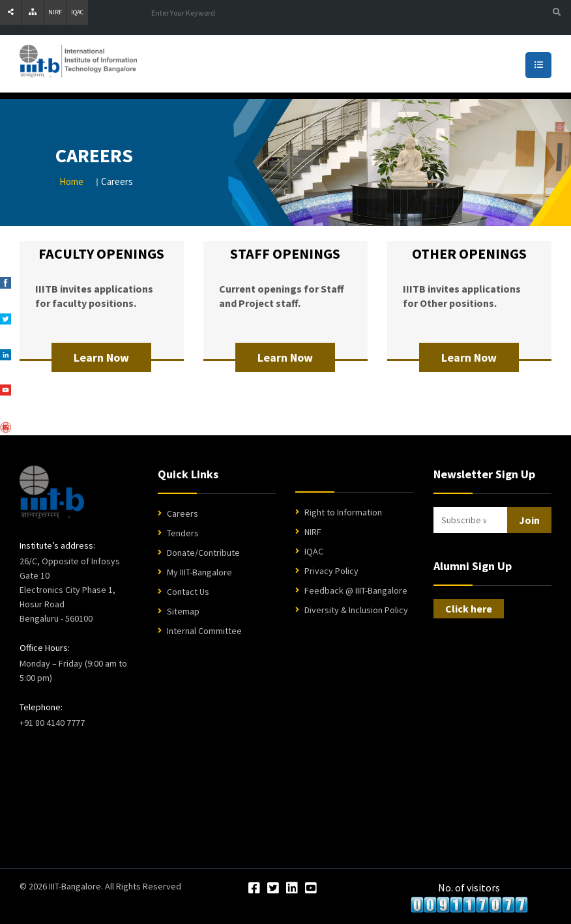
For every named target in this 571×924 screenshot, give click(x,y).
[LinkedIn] (292, 889)
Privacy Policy (331, 571)
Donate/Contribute (203, 553)
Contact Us (188, 592)
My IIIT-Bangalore (199, 572)
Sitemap (183, 611)
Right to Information (343, 512)
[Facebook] (254, 889)
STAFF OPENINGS (285, 253)
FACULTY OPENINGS (101, 253)
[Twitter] (273, 889)
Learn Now (101, 357)
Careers (183, 513)
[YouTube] (311, 889)
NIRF (55, 12)
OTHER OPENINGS (469, 253)
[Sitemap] (33, 12)
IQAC (77, 12)
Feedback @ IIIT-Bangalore (356, 590)
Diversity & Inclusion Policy (356, 610)
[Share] (11, 12)
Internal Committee (204, 631)
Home (71, 181)
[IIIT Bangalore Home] (52, 492)
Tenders (183, 533)
